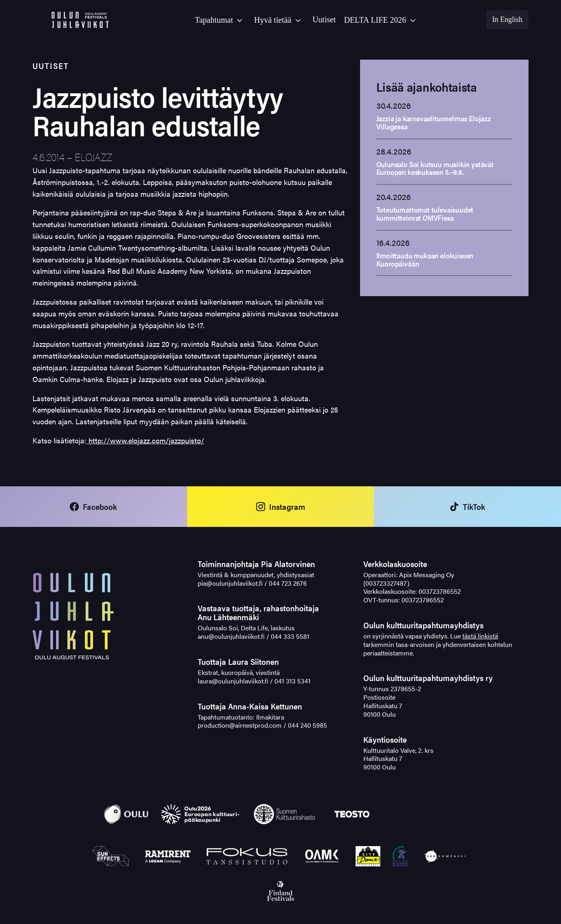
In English (508, 19)
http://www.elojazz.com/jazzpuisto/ (145, 440)
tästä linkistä (480, 636)
